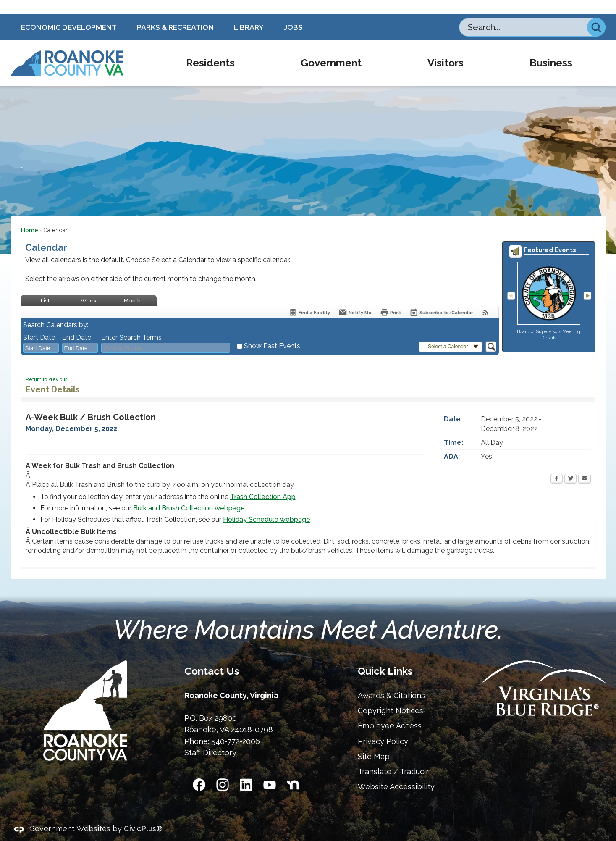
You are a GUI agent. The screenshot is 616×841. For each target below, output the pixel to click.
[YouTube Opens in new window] (270, 770)
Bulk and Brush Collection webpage (189, 494)
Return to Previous (46, 365)
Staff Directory (210, 738)
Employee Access (390, 711)
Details (549, 323)
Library (249, 13)
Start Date (39, 323)
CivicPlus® (143, 814)
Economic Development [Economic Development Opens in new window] (69, 13)
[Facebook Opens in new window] (557, 465)
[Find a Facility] (309, 298)
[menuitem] (210, 49)
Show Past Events (272, 332)
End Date (77, 323)
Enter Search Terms (131, 323)
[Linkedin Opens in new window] (246, 770)
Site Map (374, 742)
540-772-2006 (236, 727)
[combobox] (41, 334)
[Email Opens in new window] (585, 465)
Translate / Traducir (393, 757)
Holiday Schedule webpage (267, 505)
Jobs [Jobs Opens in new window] (293, 13)
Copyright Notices (391, 696)
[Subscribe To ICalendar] (441, 298)
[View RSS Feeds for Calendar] (486, 298)
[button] (596, 13)
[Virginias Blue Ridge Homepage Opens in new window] (544, 674)
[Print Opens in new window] (391, 298)
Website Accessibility (396, 772)
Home (30, 216)
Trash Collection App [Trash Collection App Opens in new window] (263, 482)
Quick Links (385, 657)
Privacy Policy (383, 727)
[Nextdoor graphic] (293, 770)
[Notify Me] (355, 298)
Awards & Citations (391, 681)
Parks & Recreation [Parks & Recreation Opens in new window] (175, 13)
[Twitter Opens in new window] (570, 465)
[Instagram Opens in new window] (223, 770)
